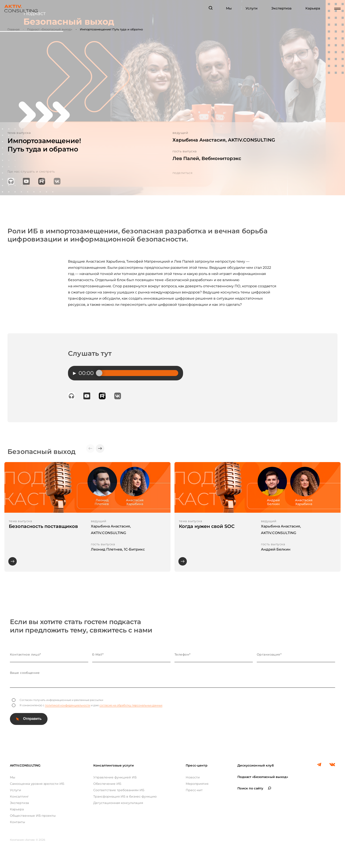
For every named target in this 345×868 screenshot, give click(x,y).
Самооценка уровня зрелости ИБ (37, 784)
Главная (14, 29)
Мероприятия (197, 784)
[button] (100, 449)
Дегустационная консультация (118, 803)
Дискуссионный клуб (256, 765)
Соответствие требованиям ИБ (119, 790)
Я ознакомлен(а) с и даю (87, 705)
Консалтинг (19, 796)
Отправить (32, 719)
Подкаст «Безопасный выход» (50, 29)
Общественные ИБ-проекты (33, 816)
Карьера (313, 8)
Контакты (17, 822)
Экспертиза (281, 8)
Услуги (251, 8)
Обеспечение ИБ (107, 784)
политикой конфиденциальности (68, 705)
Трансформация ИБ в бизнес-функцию (125, 796)
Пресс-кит (194, 790)
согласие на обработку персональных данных (131, 705)
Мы (229, 8)
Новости (193, 777)
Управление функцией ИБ (115, 777)
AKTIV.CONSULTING (25, 765)
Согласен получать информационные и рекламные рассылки (58, 700)
